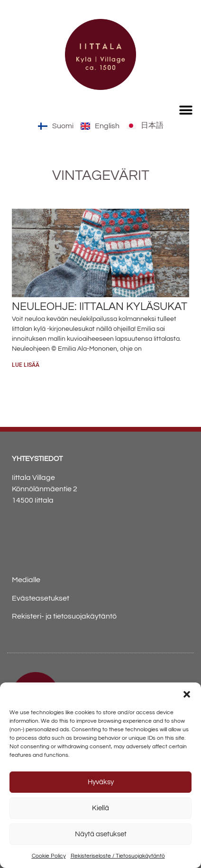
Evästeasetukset (41, 598)
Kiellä (100, 808)
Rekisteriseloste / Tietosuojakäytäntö (118, 856)
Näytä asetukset (101, 834)
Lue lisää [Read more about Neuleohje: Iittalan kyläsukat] (26, 365)
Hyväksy (101, 782)
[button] (187, 694)
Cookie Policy (49, 856)
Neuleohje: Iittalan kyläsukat (100, 307)
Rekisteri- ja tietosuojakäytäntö (64, 616)
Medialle (26, 580)
